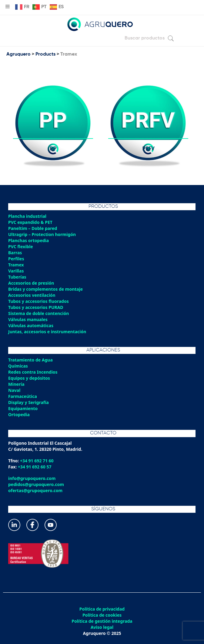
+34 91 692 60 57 (35, 467)
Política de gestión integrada (102, 621)
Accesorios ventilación (32, 295)
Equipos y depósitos (29, 378)
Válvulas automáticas (31, 325)
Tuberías (17, 277)
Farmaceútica (23, 396)
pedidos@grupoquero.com (36, 484)
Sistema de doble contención (38, 313)
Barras (15, 253)
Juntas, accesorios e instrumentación (47, 332)
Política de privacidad (102, 609)
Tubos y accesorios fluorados (38, 301)
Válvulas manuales (28, 319)
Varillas (16, 271)
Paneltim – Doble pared (33, 228)
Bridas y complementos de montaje (45, 289)
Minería (16, 384)
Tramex (16, 265)
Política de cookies (102, 615)
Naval (14, 390)
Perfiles (16, 259)
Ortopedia (19, 414)
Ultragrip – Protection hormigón (42, 234)
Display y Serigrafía (28, 402)
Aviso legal (102, 627)
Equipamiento (23, 408)
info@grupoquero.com (32, 478)
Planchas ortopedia (28, 240)
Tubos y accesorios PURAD (36, 307)
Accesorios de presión (31, 283)
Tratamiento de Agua (30, 360)
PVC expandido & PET (30, 222)
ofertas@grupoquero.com (35, 490)
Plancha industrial (27, 216)
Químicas (18, 366)
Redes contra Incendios (33, 372)
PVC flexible (21, 247)
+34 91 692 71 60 (37, 461)
